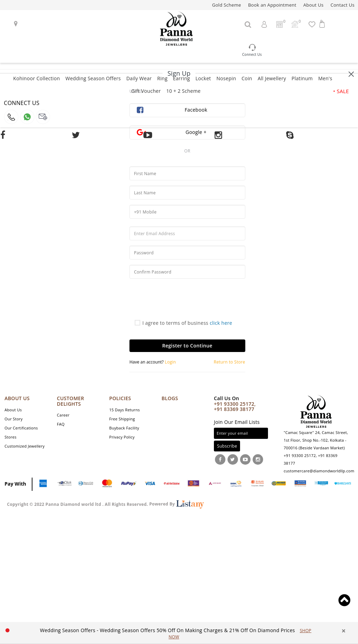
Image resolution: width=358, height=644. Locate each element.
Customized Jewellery (25, 446)
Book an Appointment (272, 5)
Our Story (14, 419)
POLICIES (120, 398)
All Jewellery (272, 78)
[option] (176, 633)
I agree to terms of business (184, 323)
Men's (325, 78)
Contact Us (342, 5)
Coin (247, 78)
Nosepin (226, 78)
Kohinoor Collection (37, 78)
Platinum (302, 78)
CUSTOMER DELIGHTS (70, 401)
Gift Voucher (146, 91)
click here (221, 323)
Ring (162, 78)
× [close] (344, 631)
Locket (203, 78)
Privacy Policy (122, 437)
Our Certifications (21, 428)
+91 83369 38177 (234, 409)
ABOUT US (17, 398)
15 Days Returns (125, 410)
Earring (182, 78)
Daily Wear (139, 78)
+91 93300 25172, (235, 404)
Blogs (170, 398)
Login (170, 362)
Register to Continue (187, 346)
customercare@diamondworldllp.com (319, 471)
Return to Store (230, 362)
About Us (313, 5)
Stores (10, 437)
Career (63, 415)
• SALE (341, 91)
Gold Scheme (227, 5)
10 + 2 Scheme (183, 91)
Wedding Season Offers (93, 78)
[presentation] (182, 301)
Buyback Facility (124, 428)
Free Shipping (122, 419)
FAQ (61, 424)
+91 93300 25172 (300, 455)
